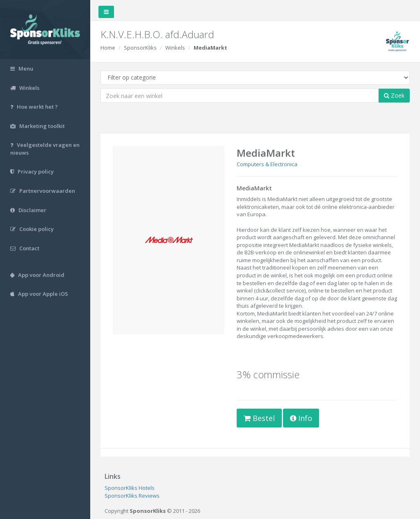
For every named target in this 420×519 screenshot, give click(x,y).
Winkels (175, 48)
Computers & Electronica (267, 164)
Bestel (259, 418)
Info (301, 418)
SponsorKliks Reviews (132, 496)
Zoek (394, 95)
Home (108, 48)
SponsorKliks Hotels (130, 488)
